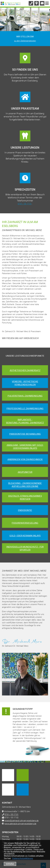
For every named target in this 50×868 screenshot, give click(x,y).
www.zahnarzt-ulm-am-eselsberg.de (20, 824)
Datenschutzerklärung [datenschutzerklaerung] (23, 858)
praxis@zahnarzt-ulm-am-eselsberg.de (22, 820)
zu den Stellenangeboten (25, 41)
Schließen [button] (10, 864)
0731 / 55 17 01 (25, 204)
